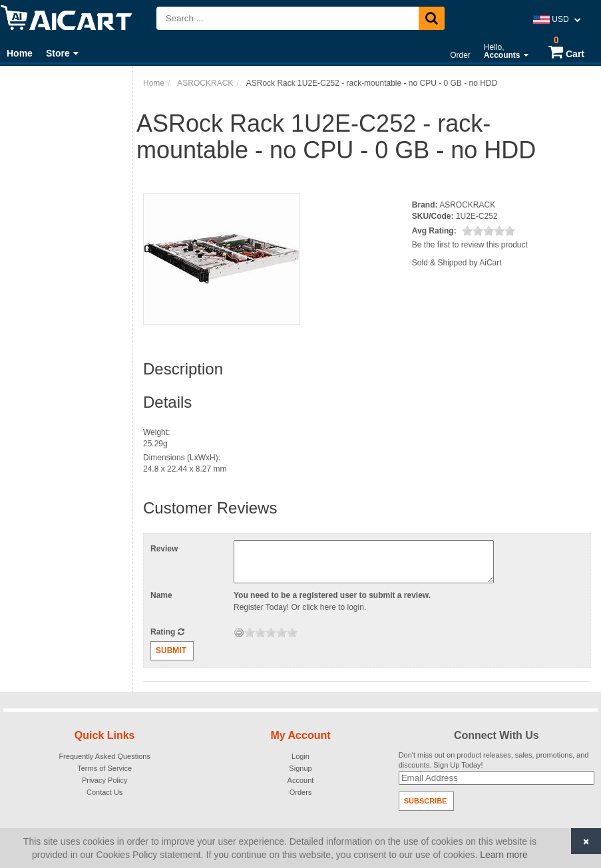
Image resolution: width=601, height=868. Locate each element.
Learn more (504, 855)
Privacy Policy (104, 780)
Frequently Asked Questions (104, 756)
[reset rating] (239, 633)
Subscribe (426, 801)
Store (62, 53)
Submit (171, 651)
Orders (301, 792)
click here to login (333, 607)
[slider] (489, 231)
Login (300, 756)
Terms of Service (104, 768)
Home (20, 53)
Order (460, 55)
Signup (300, 768)
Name (161, 595)
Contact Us (104, 792)
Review (164, 549)
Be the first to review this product (470, 245)
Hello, (506, 51)
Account (301, 780)
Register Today (260, 607)
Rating (167, 632)
